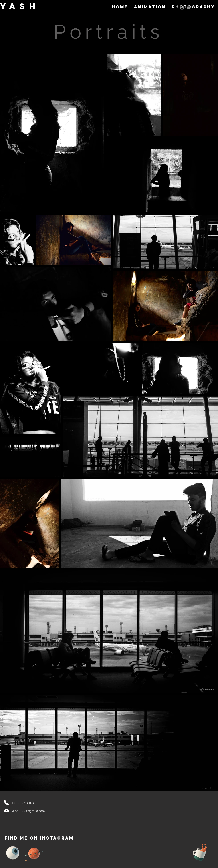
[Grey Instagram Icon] (182, 8)
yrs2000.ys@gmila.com (28, 811)
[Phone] (6, 803)
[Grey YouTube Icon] (189, 8)
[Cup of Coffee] (202, 852)
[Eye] (13, 853)
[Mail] (6, 811)
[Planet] (34, 853)
